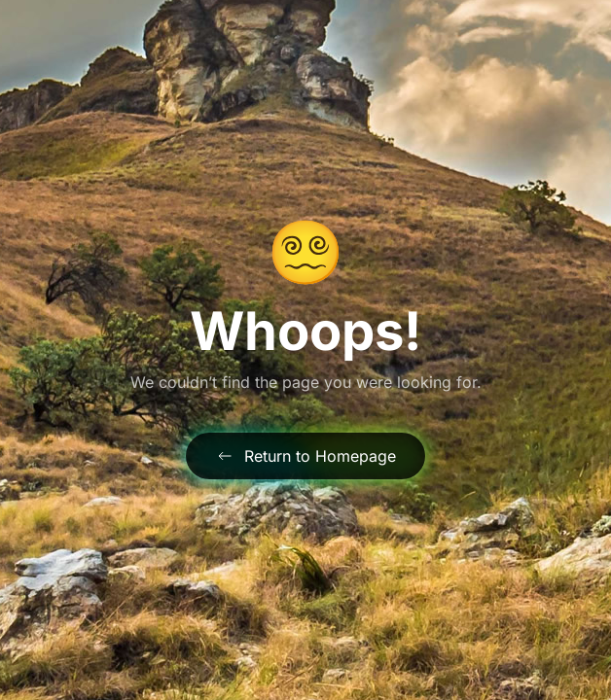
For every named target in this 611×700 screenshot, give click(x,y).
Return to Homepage (305, 456)
